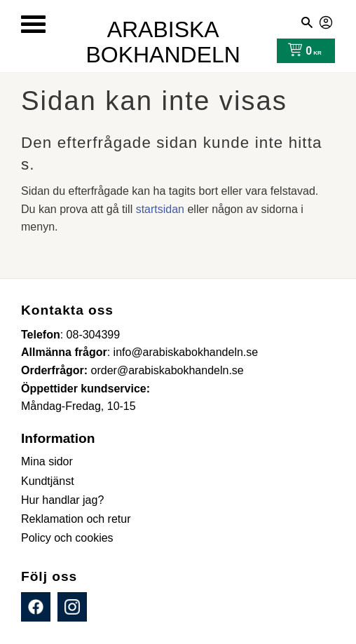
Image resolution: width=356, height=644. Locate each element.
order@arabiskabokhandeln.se (167, 370)
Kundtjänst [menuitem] (48, 481)
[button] (33, 24)
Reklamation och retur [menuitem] (76, 519)
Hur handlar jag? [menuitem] (62, 500)
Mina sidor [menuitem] (47, 461)
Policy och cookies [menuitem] (67, 538)
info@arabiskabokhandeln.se (186, 352)
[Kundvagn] (302, 51)
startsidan (160, 209)
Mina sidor (327, 20)
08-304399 (94, 335)
